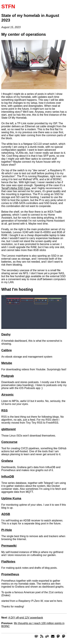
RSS (4, 410)
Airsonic (7, 395)
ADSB (6, 514)
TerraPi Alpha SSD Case (16, 188)
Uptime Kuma (11, 498)
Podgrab (8, 376)
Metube (7, 363)
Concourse (9, 442)
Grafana (7, 461)
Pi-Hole (7, 530)
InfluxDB (8, 476)
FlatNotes (8, 562)
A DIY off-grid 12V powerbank (26, 618)
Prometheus (10, 574)
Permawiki (9, 546)
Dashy (6, 334)
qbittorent (8, 429)
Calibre (7, 350)
